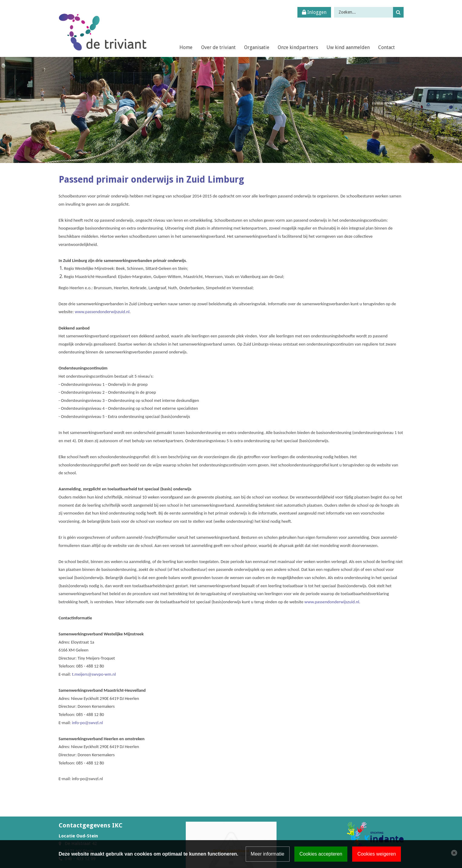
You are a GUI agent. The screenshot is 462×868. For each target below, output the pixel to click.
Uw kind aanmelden (348, 47)
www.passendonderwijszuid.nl (102, 312)
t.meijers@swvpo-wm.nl (94, 674)
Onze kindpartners (298, 47)
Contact (387, 47)
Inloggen (314, 12)
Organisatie (257, 47)
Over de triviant (218, 47)
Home (186, 47)
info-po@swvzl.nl (87, 723)
